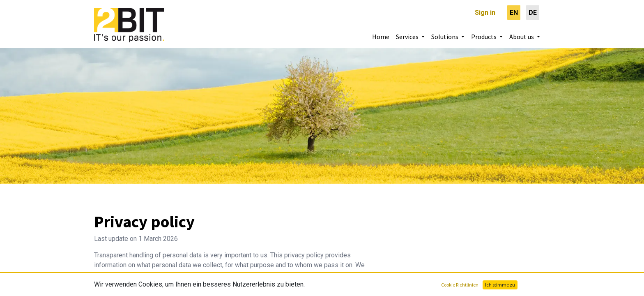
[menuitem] (514, 13)
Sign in (485, 13)
